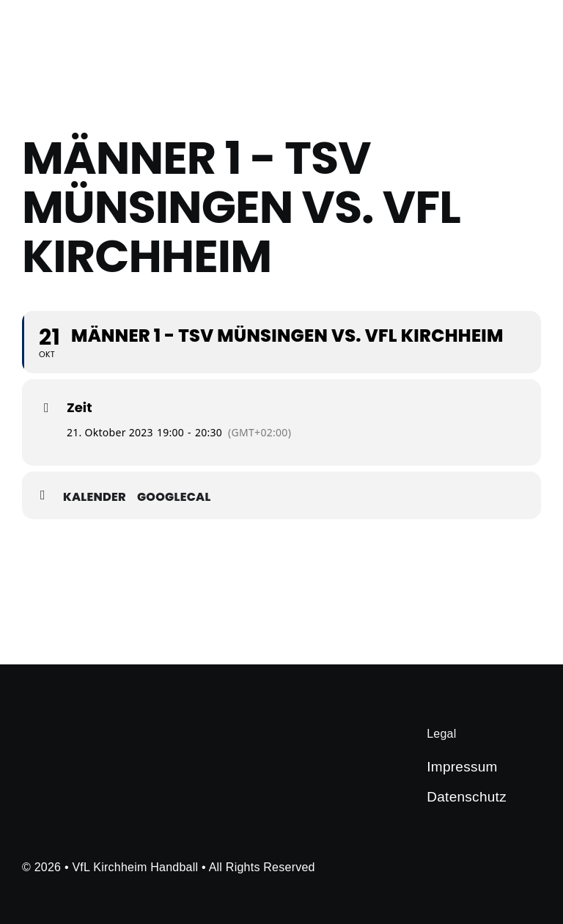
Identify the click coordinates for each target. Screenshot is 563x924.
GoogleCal (174, 497)
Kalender (95, 497)
